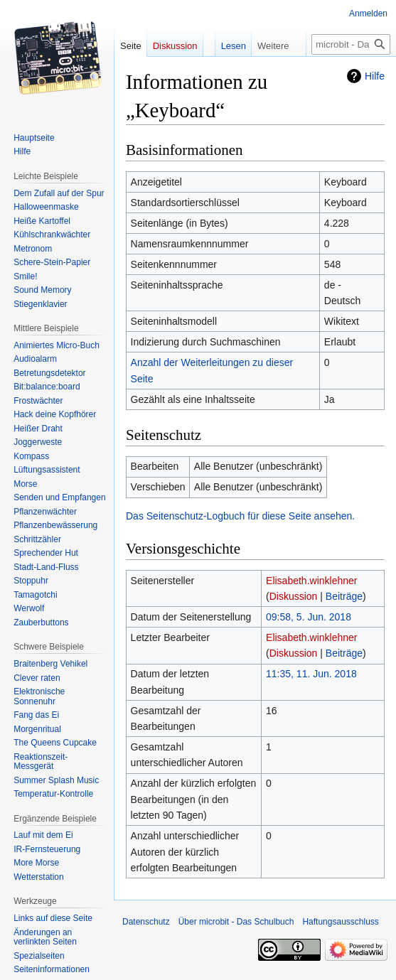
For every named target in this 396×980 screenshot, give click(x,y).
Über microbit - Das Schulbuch (236, 922)
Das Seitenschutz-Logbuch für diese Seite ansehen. (240, 516)
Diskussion (294, 596)
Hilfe (375, 76)
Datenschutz (146, 922)
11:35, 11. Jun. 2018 (311, 674)
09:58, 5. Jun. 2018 (309, 617)
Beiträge (344, 596)
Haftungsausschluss (340, 922)
